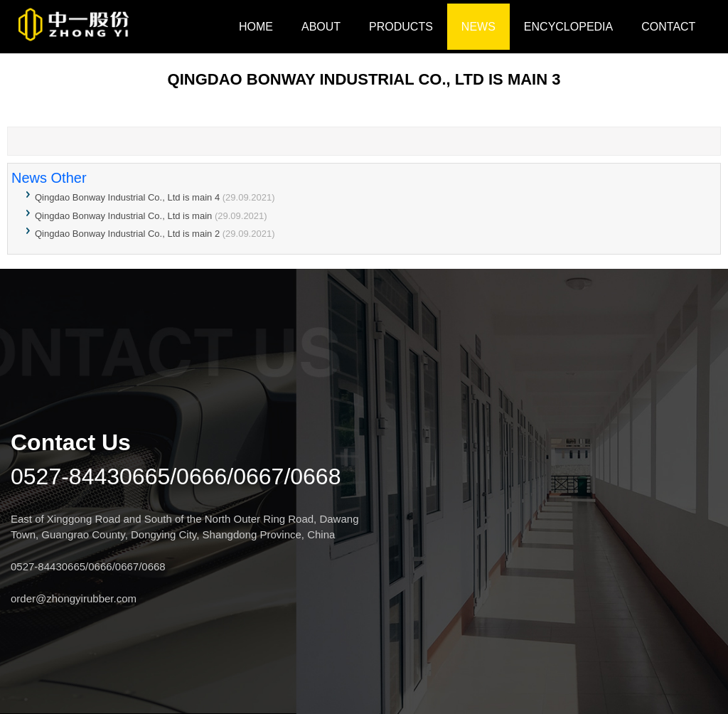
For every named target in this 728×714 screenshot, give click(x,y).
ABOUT (321, 27)
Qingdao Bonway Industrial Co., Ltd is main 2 (127, 234)
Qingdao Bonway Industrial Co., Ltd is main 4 (127, 197)
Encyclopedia (568, 27)
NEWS (478, 27)
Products (401, 27)
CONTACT (668, 27)
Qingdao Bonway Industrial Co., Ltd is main (125, 216)
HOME (256, 27)
